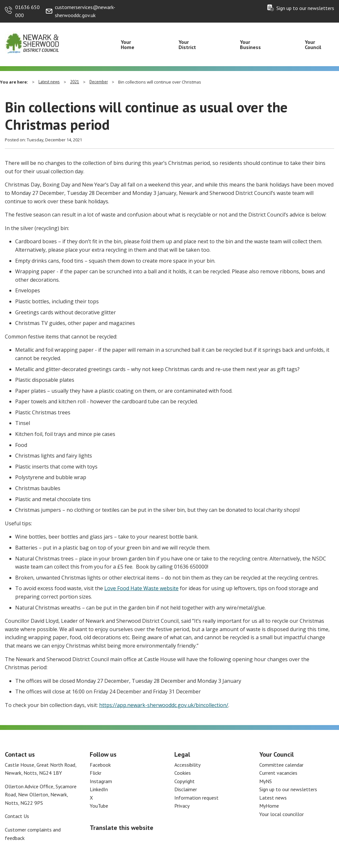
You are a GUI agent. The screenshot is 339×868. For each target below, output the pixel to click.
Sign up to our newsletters (305, 8)
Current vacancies (278, 773)
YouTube (99, 806)
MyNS (266, 781)
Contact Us (17, 816)
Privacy (182, 806)
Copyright (185, 781)
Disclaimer (186, 789)
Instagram (101, 781)
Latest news (49, 82)
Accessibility (187, 765)
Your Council (313, 45)
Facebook (100, 765)
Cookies (183, 773)
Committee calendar (281, 765)
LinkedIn (99, 789)
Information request (196, 798)
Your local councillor (282, 814)
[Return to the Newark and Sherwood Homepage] (32, 42)
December (99, 82)
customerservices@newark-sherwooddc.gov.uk (85, 11)
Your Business (250, 45)
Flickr (96, 773)
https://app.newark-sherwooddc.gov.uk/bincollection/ (164, 705)
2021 (75, 82)
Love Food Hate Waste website (141, 588)
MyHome (269, 806)
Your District (187, 45)
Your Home (128, 45)
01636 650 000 (27, 11)
